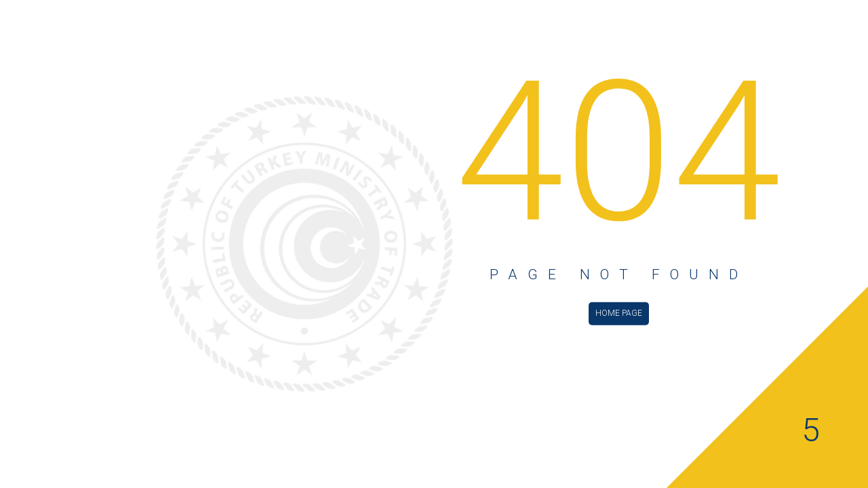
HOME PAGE (619, 312)
